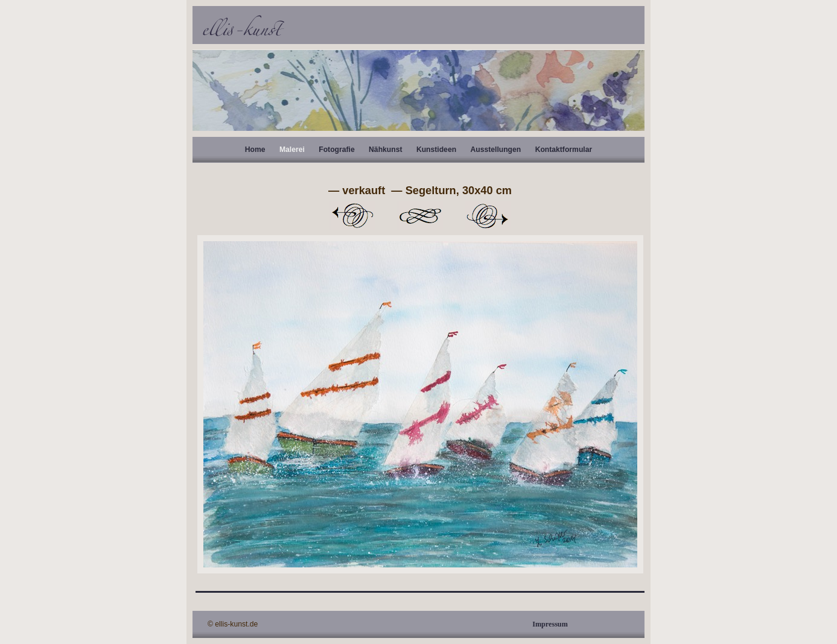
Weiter (488, 216)
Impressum (550, 624)
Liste (420, 216)
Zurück (352, 216)
